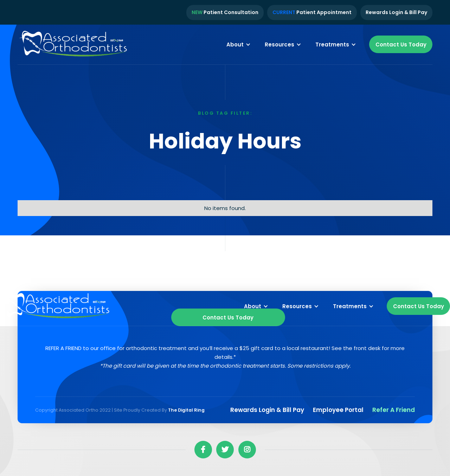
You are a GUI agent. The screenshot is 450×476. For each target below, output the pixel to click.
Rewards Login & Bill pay (267, 410)
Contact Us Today (401, 45)
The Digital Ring (186, 410)
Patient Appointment (312, 12)
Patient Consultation (225, 12)
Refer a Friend (394, 410)
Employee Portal (338, 410)
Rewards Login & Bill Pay (396, 12)
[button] (239, 44)
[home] (74, 45)
